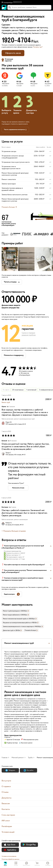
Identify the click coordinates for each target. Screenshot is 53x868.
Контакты (6, 809)
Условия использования (9, 856)
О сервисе (6, 786)
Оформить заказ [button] (13, 53)
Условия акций (8, 832)
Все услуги (6, 781)
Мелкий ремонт (18, 758)
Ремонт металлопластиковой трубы (15, 619)
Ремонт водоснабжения (11, 615)
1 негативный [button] (31, 390)
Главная (5, 758)
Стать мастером (8, 815)
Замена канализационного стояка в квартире (18, 627)
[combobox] (29, 7)
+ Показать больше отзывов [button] (14, 531)
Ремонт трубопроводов (11, 611)
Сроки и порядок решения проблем (29, 334)
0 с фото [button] (6, 390)
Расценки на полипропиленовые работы (16, 623)
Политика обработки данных (10, 859)
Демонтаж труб (8, 630)
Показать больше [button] (31, 630)
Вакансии (6, 803)
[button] (26, 3)
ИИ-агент (6, 821)
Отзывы (5, 792)
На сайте (28, 770)
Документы (7, 798)
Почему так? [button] (38, 47)
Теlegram (10, 770)
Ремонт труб (6, 402)
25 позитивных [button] (18, 390)
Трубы (30, 758)
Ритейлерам (7, 826)
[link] (16, 611)
